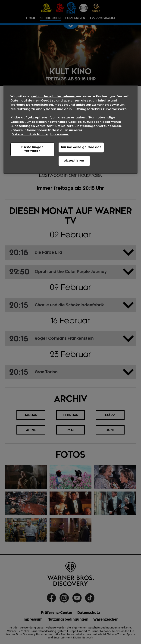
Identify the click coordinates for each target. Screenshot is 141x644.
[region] (70, 129)
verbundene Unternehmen (53, 96)
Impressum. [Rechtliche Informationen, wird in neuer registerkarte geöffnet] (59, 135)
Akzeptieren (74, 161)
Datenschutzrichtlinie (30, 135)
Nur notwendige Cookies (81, 147)
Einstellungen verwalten (32, 149)
